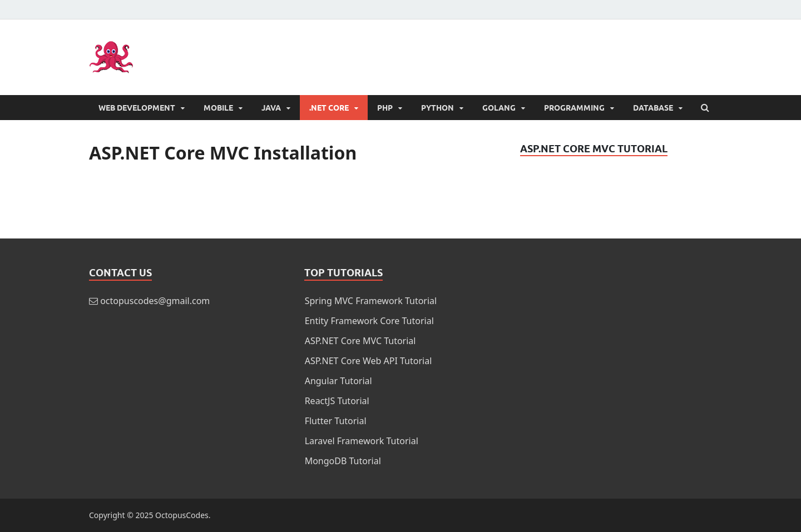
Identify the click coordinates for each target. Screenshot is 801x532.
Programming (574, 108)
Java (271, 108)
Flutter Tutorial (336, 421)
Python (437, 108)
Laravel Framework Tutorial (362, 441)
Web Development (137, 108)
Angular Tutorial (338, 381)
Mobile (218, 108)
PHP (385, 108)
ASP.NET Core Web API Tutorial (369, 361)
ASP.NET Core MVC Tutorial (360, 341)
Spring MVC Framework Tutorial (371, 301)
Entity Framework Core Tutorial (369, 321)
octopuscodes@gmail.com (155, 301)
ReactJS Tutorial (337, 401)
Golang (499, 108)
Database (653, 108)
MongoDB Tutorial (343, 461)
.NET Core (329, 108)
